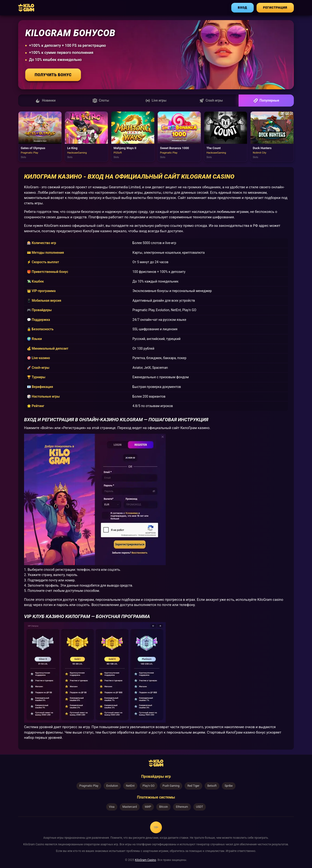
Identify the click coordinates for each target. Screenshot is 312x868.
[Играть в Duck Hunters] (272, 137)
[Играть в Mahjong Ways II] (133, 137)
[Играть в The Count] (226, 137)
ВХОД (242, 7)
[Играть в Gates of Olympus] (40, 137)
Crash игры (211, 101)
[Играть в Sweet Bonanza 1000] (179, 137)
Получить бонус (53, 75)
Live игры (156, 101)
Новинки (46, 101)
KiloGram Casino (145, 860)
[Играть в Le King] (86, 137)
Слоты (101, 101)
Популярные (266, 101)
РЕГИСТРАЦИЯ (275, 7)
